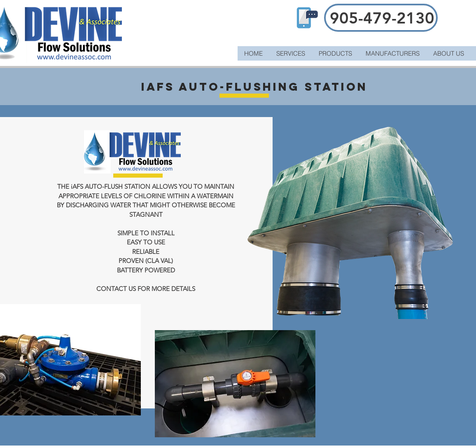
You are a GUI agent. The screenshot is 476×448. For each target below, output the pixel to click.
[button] (335, 53)
